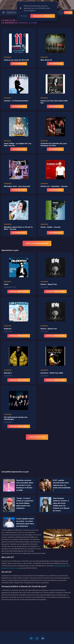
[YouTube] (43, 638)
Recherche (68, 12)
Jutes (6, 285)
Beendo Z (8, 374)
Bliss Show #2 (46, 60)
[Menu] (3, 12)
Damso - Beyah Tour (49, 285)
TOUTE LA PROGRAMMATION (37, 243)
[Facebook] (37, 638)
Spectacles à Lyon (37, 437)
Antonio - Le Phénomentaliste (16, 101)
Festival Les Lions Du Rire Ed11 (16, 60)
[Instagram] (31, 638)
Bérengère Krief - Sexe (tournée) (17, 187)
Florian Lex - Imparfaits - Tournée (54, 187)
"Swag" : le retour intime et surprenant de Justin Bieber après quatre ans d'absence (25, 503)
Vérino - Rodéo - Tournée (51, 228)
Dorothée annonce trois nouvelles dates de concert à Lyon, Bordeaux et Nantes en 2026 (25, 485)
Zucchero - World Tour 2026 (52, 374)
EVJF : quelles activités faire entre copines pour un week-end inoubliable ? (62, 485)
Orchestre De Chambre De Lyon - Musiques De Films (54, 145)
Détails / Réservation (19, 292)
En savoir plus (19, 64)
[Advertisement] (37, 456)
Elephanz (8, 329)
